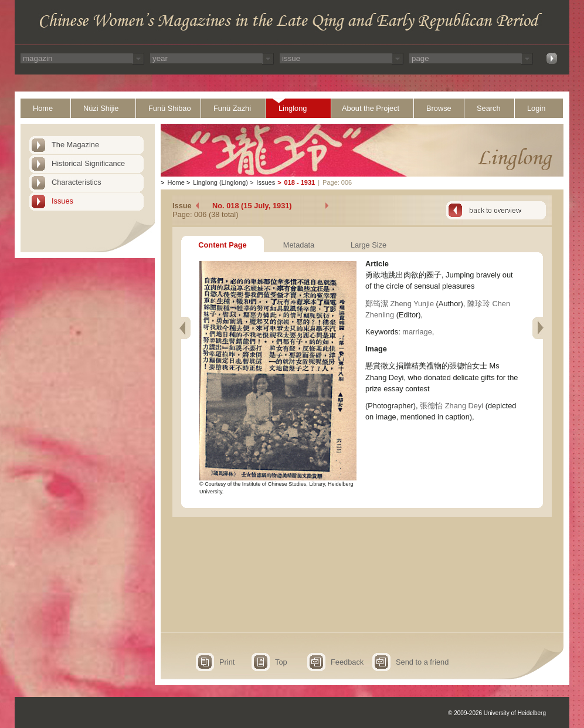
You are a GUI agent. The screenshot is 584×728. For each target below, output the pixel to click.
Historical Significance (88, 163)
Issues (62, 201)
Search (489, 108)
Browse (439, 108)
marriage (417, 332)
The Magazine (75, 145)
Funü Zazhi (232, 108)
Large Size (369, 245)
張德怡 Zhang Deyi (451, 406)
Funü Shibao (170, 108)
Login (536, 108)
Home (43, 108)
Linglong (293, 108)
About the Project (371, 108)
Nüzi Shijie (101, 108)
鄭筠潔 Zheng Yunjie (400, 304)
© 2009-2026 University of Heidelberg (497, 713)
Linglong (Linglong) (220, 182)
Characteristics (77, 182)
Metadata (299, 245)
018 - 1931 (300, 182)
